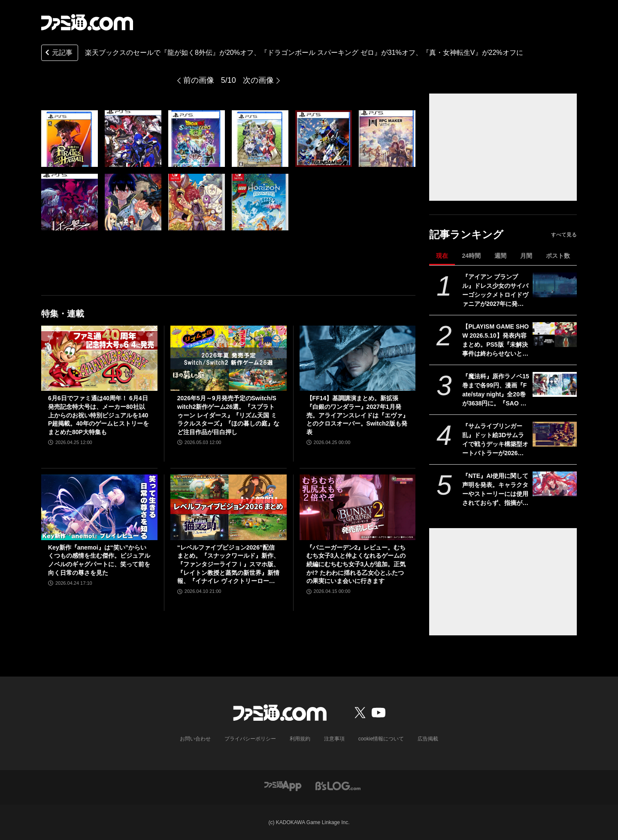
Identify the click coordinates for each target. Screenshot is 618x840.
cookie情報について (381, 739)
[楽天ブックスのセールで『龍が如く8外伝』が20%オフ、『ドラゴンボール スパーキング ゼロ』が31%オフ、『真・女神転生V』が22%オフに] (70, 139)
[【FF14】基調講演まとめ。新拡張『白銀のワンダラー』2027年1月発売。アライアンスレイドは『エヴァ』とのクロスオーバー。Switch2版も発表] (358, 358)
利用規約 (300, 739)
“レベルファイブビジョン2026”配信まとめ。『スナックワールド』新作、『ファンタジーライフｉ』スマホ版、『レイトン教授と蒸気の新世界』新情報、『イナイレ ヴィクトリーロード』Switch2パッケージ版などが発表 (228, 565)
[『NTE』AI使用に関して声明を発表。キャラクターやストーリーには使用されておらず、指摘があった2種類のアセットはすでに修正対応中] (555, 484)
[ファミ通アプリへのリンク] (283, 785)
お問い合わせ (195, 739)
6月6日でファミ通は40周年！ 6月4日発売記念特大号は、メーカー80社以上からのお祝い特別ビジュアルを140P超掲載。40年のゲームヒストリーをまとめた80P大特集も (98, 415)
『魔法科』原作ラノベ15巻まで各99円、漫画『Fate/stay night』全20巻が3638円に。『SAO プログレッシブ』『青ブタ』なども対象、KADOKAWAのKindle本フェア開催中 (496, 390)
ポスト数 (558, 256)
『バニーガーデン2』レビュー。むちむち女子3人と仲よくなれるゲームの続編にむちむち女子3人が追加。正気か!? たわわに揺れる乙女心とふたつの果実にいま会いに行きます (356, 564)
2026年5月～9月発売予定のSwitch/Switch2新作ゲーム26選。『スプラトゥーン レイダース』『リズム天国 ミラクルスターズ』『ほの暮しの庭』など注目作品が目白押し (228, 415)
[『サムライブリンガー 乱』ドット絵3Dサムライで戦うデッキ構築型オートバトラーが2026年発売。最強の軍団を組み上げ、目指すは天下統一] (555, 434)
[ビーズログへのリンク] (338, 785)
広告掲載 (428, 739)
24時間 (471, 256)
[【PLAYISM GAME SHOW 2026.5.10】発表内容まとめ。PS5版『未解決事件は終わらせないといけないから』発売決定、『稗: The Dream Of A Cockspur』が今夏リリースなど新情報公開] (555, 335)
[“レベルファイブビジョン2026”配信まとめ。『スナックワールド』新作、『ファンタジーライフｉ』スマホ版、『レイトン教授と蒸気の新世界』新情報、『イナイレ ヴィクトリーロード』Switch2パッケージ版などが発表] (229, 507)
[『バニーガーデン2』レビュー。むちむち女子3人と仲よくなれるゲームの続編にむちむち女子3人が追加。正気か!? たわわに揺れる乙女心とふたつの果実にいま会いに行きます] (358, 507)
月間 (526, 256)
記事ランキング (466, 234)
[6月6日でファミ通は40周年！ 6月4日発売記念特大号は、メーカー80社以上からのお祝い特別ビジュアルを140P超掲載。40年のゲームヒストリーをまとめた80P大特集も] (99, 358)
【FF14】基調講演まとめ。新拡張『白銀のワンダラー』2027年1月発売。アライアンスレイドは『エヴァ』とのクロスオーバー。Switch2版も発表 (357, 415)
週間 (500, 256)
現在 (442, 256)
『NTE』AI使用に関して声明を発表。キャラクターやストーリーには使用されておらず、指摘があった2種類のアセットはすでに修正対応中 (495, 490)
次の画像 (258, 80)
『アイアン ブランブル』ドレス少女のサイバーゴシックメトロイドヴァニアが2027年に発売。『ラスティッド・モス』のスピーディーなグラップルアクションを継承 (495, 291)
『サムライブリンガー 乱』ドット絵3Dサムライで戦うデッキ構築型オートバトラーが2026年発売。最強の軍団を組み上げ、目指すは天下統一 (495, 440)
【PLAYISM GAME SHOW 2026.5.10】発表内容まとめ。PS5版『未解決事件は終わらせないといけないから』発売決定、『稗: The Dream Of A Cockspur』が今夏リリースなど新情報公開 (495, 341)
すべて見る (564, 235)
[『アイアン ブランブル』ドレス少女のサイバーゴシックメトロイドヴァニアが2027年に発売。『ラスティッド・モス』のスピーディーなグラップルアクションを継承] (555, 285)
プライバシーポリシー (250, 739)
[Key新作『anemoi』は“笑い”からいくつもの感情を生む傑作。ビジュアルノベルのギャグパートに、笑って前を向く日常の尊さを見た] (99, 507)
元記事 (58, 53)
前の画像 (199, 80)
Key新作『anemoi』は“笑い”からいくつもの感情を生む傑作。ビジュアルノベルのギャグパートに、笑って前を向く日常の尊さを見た (99, 560)
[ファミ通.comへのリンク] (87, 22)
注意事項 (334, 739)
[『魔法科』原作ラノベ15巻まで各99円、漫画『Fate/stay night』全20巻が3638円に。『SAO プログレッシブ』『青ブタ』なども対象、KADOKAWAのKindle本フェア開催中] (555, 384)
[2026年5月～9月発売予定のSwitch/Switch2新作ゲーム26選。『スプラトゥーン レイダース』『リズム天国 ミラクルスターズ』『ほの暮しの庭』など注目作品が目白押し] (229, 358)
